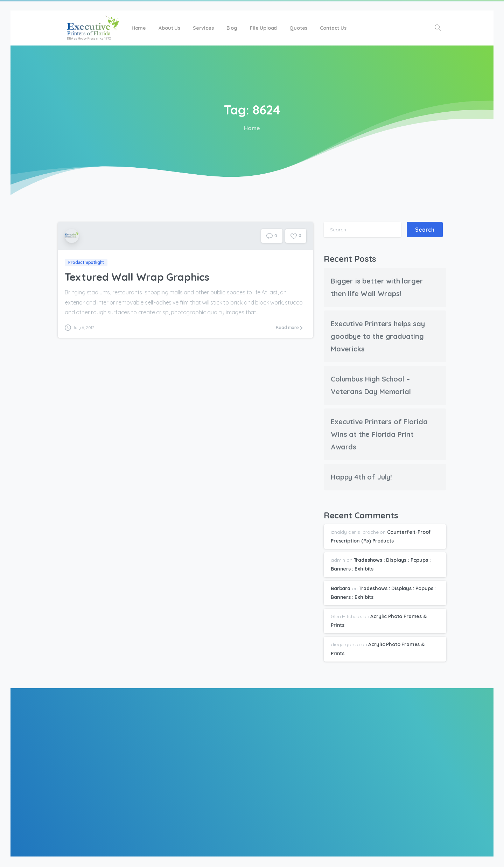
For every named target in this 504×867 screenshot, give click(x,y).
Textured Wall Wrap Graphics (137, 277)
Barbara (341, 588)
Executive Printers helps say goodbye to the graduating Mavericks (378, 336)
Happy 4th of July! (361, 477)
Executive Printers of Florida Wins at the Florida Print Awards (379, 434)
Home (251, 128)
